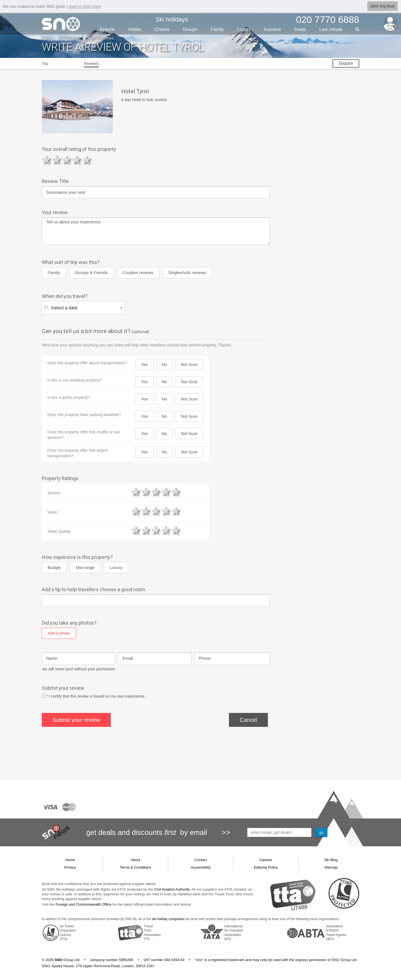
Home (47, 38)
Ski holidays (172, 19)
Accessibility (201, 867)
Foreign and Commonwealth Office (84, 904)
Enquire (346, 63)
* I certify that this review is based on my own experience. (96, 696)
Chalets (162, 29)
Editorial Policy (266, 867)
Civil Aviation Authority (172, 889)
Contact (201, 860)
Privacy (70, 867)
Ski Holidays (70, 38)
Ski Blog (331, 860)
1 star (47, 160)
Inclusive (272, 29)
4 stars (77, 160)
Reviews (91, 63)
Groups (190, 29)
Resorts (107, 29)
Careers (266, 860)
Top (45, 63)
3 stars (67, 160)
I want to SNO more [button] (84, 6)
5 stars (87, 160)
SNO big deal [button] (382, 6)
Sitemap (331, 867)
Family (217, 29)
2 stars (57, 160)
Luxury (244, 29)
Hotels (135, 29)
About (136, 860)
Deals (300, 29)
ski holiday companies (168, 919)
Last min (331, 29)
